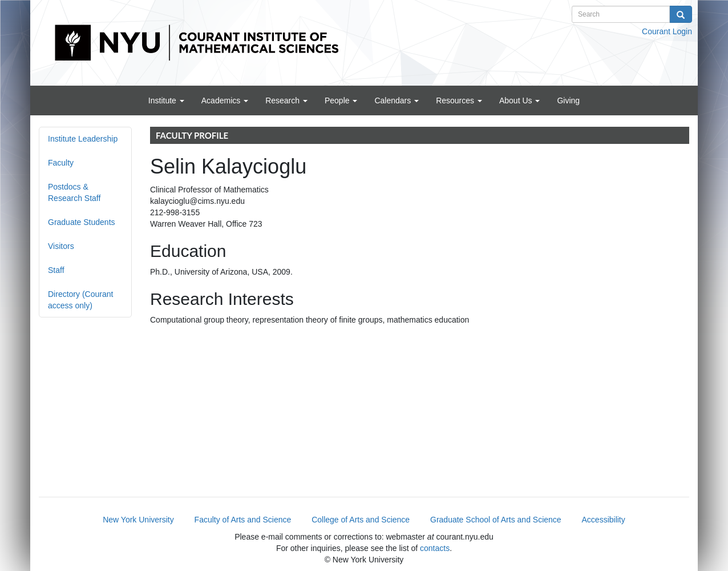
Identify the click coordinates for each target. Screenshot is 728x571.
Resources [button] (459, 100)
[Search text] (621, 14)
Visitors (61, 246)
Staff (56, 270)
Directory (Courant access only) (80, 300)
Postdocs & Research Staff (74, 192)
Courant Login (667, 31)
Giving (568, 100)
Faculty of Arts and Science (243, 520)
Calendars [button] (397, 100)
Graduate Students (82, 222)
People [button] (341, 100)
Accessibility (604, 520)
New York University (138, 520)
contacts (435, 548)
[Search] (681, 14)
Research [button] (286, 100)
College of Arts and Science (361, 520)
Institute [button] (166, 100)
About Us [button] (519, 100)
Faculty (61, 163)
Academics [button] (225, 100)
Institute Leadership (83, 139)
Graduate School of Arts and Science (496, 520)
